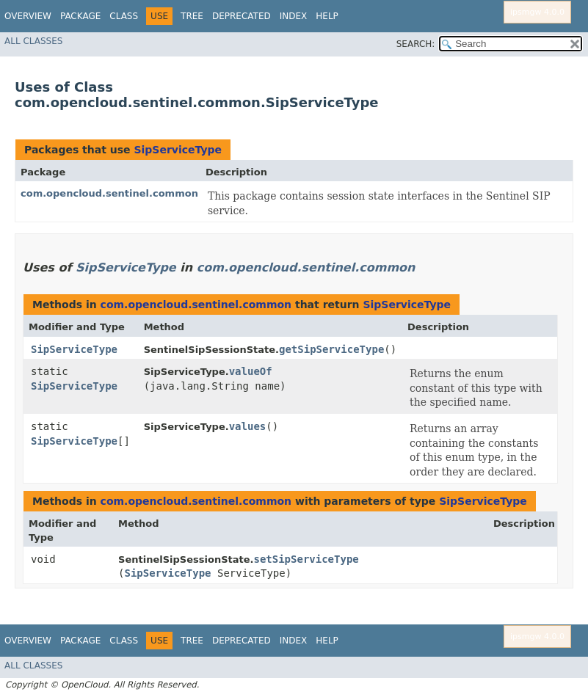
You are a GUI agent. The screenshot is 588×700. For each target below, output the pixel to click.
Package (80, 16)
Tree (192, 16)
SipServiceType (178, 150)
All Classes (33, 41)
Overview (28, 16)
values (248, 426)
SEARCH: (416, 44)
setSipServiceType (306, 559)
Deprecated (242, 16)
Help (327, 16)
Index (294, 16)
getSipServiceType (331, 349)
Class (124, 16)
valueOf (251, 371)
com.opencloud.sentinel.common (109, 193)
